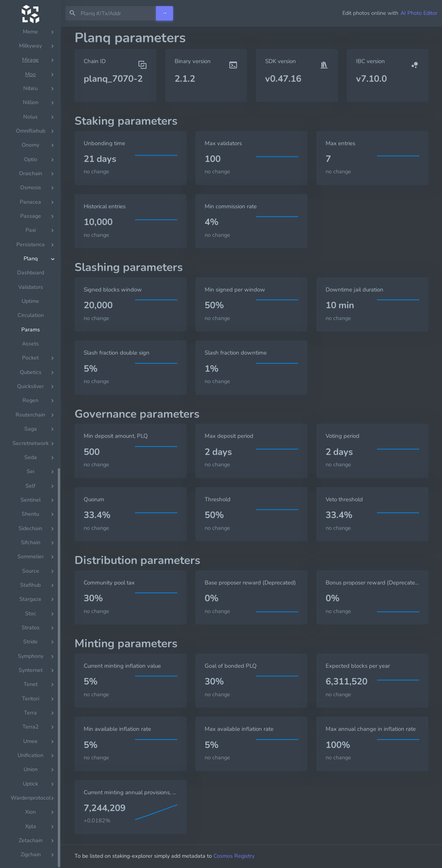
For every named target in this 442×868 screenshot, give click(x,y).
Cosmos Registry (234, 856)
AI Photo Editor (419, 13)
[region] (30, 447)
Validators (31, 858)
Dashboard (31, 843)
